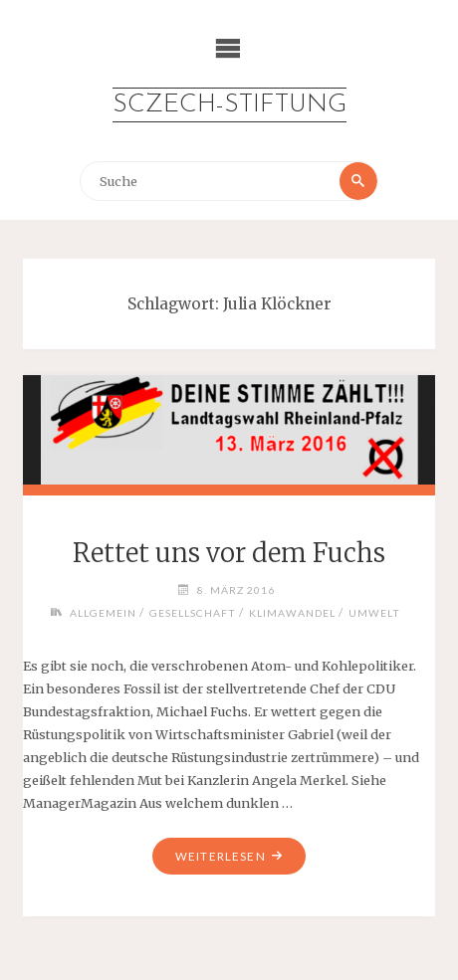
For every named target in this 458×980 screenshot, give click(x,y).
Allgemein (103, 613)
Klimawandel (292, 613)
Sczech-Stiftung (229, 105)
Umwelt (374, 613)
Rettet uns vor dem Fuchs (229, 553)
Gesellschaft (193, 613)
